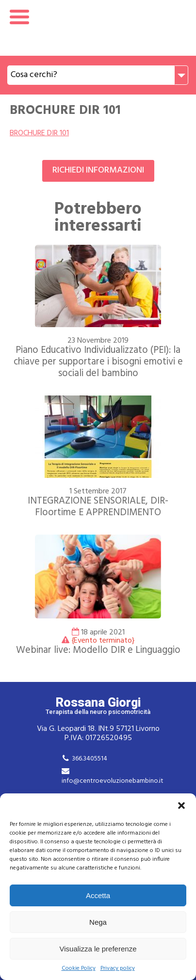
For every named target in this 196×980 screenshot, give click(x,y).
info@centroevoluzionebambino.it (113, 781)
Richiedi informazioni (98, 170)
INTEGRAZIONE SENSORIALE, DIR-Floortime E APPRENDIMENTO (98, 507)
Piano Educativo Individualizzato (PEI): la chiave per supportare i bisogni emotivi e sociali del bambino (98, 362)
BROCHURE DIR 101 (39, 133)
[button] (181, 806)
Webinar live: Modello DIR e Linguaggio (98, 650)
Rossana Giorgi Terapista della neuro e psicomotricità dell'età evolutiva (98, 28)
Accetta (98, 895)
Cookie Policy (79, 969)
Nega (98, 922)
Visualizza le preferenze (98, 949)
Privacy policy (118, 969)
